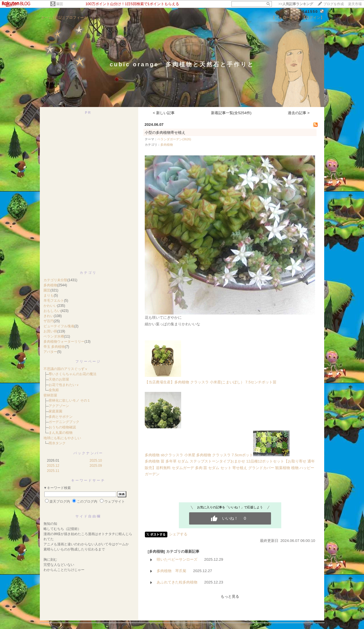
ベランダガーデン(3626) (174, 139)
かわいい (50, 306)
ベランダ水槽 (54, 336)
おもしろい (52, 311)
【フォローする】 (286, 18)
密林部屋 (50, 395)
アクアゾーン (59, 406)
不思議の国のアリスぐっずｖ (66, 369)
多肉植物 (50, 285)
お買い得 (50, 331)
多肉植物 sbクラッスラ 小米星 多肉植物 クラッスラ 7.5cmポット (199, 455)
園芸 (60, 4)
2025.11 (53, 471)
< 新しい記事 (164, 113)
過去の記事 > (299, 113)
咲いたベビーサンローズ (177, 559)
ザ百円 (49, 321)
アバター (50, 352)
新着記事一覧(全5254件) (231, 113)
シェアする (178, 534)
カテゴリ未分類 (55, 280)
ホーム (46, 18)
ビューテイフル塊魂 (59, 326)
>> (296, 4)
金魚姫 (54, 390)
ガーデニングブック (64, 422)
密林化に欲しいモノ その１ (70, 400)
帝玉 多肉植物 (54, 347)
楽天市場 (355, 4)
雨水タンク (57, 443)
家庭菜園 (55, 411)
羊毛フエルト (54, 301)
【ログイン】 (313, 18)
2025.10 (96, 461)
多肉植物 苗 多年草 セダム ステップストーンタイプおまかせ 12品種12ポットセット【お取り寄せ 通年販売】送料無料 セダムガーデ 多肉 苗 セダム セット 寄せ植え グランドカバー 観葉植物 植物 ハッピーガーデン (230, 468)
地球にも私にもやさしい (62, 438)
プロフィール (76, 18)
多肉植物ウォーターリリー (64, 342)
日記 (59, 18)
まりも (49, 295)
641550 (310, 12)
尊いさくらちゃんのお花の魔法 (73, 374)
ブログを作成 (334, 4)
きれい (49, 316)
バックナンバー (88, 453)
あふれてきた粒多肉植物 (177, 582)
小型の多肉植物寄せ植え (165, 132)
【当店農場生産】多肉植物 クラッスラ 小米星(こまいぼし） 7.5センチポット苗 (211, 382)
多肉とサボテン (61, 417)
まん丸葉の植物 (61, 433)
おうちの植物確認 (62, 427)
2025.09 (96, 466)
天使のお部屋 (59, 379)
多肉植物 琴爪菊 (171, 571)
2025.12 (53, 466)
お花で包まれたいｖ (64, 385)
